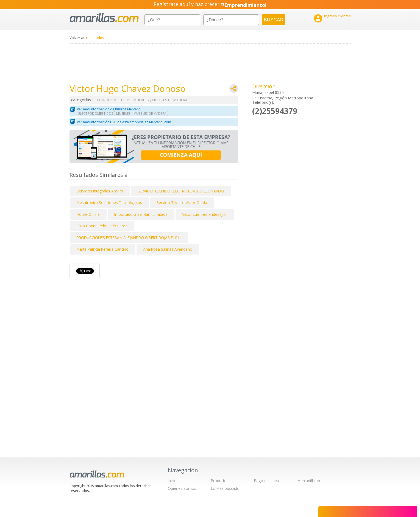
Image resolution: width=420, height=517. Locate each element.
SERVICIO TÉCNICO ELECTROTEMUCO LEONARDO (181, 191)
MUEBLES (141, 100)
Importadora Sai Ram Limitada (141, 214)
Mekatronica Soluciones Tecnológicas (109, 202)
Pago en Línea (267, 481)
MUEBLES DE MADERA (170, 100)
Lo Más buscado (225, 488)
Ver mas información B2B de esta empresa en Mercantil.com (124, 122)
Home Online (88, 214)
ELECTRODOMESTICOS (112, 100)
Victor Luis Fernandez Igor (205, 214)
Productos (220, 481)
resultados (95, 38)
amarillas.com (104, 18)
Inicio (172, 481)
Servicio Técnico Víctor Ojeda (182, 202)
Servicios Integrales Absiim (100, 191)
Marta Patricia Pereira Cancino (103, 249)
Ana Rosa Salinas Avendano (168, 249)
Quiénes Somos (182, 488)
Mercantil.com (309, 481)
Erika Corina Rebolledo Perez (102, 226)
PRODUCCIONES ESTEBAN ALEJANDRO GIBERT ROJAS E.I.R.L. (129, 238)
